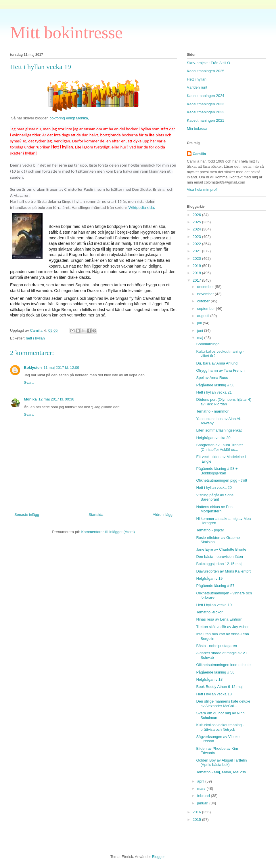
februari (204, 796)
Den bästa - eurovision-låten (220, 557)
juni (201, 330)
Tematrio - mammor (212, 411)
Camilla (199, 154)
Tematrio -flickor (209, 612)
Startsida (96, 515)
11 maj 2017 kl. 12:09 (61, 368)
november (206, 294)
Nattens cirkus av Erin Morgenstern (214, 509)
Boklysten (33, 368)
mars (202, 788)
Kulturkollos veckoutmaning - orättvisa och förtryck (220, 727)
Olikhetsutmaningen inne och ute (223, 665)
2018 (197, 273)
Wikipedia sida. (142, 207)
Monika (30, 399)
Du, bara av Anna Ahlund (217, 363)
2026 (197, 215)
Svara (29, 383)
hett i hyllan (35, 338)
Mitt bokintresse (66, 33)
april (201, 781)
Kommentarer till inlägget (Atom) (108, 532)
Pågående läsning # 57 (215, 586)
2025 (197, 222)
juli (200, 323)
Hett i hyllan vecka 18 (214, 694)
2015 (197, 820)
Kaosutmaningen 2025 (206, 71)
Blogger (158, 857)
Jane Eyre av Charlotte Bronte (221, 549)
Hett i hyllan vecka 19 (214, 605)
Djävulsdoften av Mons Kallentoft (223, 571)
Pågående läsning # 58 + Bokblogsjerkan (217, 471)
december (206, 287)
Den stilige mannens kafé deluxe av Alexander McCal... (223, 704)
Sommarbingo (208, 344)
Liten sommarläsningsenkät (219, 430)
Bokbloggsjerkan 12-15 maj (219, 564)
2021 (197, 251)
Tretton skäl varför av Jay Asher (222, 627)
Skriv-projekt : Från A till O (208, 63)
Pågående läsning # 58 (215, 385)
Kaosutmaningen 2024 (206, 96)
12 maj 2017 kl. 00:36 (56, 399)
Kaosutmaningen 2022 (206, 112)
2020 (197, 259)
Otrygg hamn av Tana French (220, 370)
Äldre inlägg (163, 515)
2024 (197, 229)
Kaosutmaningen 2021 (206, 120)
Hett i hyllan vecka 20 (214, 488)
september (207, 309)
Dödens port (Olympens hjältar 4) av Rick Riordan (224, 402)
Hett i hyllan (197, 79)
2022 (197, 244)
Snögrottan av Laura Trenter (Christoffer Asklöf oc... (220, 447)
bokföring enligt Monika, (69, 118)
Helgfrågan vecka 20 (213, 438)
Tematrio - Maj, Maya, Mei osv (221, 772)
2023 (197, 237)
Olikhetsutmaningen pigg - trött (222, 480)
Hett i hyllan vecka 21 (214, 392)
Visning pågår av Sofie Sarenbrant (215, 497)
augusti (204, 316)
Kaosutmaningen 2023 (206, 104)
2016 (197, 812)
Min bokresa (197, 128)
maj (201, 338)
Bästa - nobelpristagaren (216, 646)
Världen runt (197, 87)
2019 (197, 266)
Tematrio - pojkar (210, 530)
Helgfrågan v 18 (209, 679)
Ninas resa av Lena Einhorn (219, 619)
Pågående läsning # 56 (215, 672)
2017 (197, 280)
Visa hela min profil (203, 189)
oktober (204, 301)
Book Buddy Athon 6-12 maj (219, 687)
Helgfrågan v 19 (209, 578)
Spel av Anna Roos (212, 378)
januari (203, 803)
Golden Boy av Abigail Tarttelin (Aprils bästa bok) (221, 763)
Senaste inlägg (27, 515)
